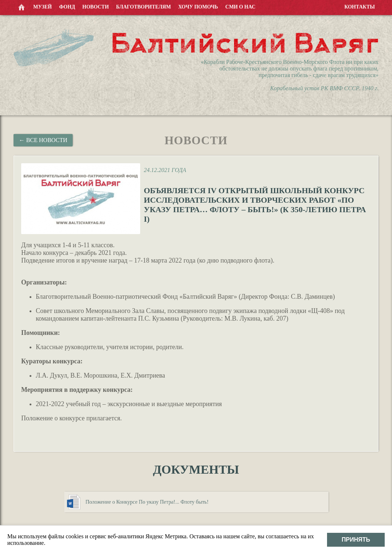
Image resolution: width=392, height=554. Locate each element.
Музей (43, 7)
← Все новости (43, 140)
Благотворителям (143, 7)
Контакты (360, 7)
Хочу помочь (198, 7)
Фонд (67, 7)
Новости (96, 7)
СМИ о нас (240, 7)
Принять (356, 540)
